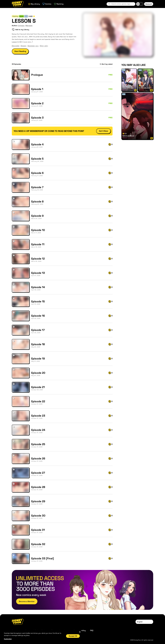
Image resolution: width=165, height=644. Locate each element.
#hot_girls (44, 46)
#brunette (16, 46)
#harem (23, 46)
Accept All (73, 636)
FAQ (92, 630)
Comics (47, 4)
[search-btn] (109, 4)
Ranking (59, 4)
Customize (8, 639)
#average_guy (33, 46)
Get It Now (103, 131)
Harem (21, 16)
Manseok (29, 26)
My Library (34, 4)
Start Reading (20, 51)
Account (149, 4)
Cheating (15, 16)
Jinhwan (21, 26)
